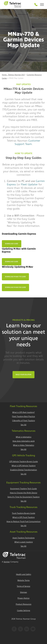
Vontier (7, 562)
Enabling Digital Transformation (24, 470)
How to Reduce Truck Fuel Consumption (23, 522)
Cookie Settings (24, 611)
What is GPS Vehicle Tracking (24, 466)
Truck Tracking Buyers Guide (24, 513)
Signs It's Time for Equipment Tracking (23, 497)
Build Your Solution (23, 375)
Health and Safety (24, 574)
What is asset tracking (24, 542)
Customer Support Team (27, 142)
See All (23, 425)
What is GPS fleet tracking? (23, 412)
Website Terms (23, 580)
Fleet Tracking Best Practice (23, 417)
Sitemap (23, 592)
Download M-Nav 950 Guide (15, 287)
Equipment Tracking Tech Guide (23, 489)
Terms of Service (23, 586)
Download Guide (12, 244)
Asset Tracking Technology (24, 538)
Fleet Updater (29, 184)
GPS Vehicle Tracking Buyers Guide (24, 462)
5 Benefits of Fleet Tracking (23, 421)
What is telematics (24, 437)
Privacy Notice (23, 598)
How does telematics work (24, 441)
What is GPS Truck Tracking (23, 517)
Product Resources (24, 604)
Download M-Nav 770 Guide (15, 277)
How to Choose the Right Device (24, 493)
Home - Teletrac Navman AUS (13, 75)
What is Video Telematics (24, 445)
